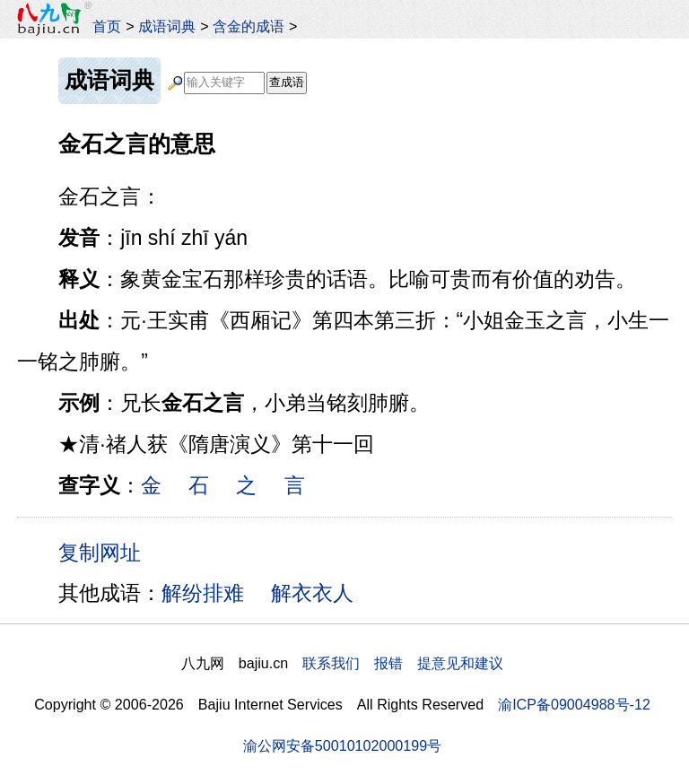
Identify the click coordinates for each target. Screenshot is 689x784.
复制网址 (106, 552)
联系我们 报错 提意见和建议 (403, 663)
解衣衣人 (312, 593)
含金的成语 (249, 26)
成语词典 (167, 26)
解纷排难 (203, 593)
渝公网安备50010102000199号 (342, 745)
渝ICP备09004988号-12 (574, 704)
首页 (107, 26)
